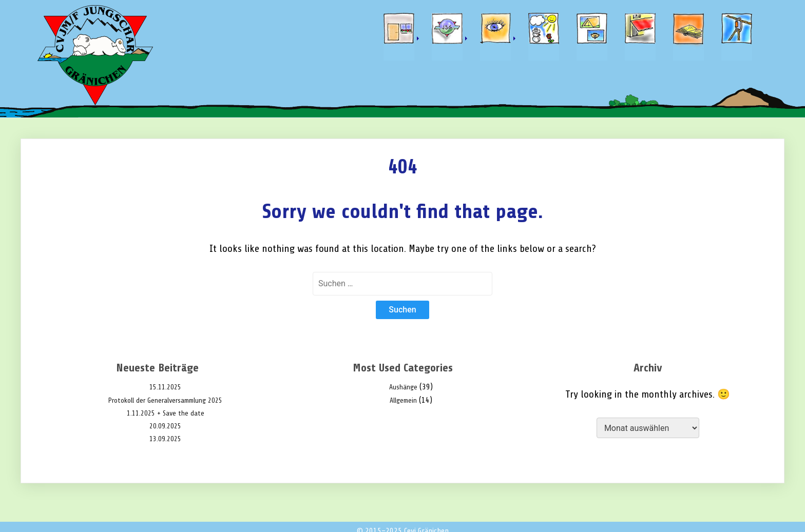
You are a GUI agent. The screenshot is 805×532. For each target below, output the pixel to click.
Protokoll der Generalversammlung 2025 (165, 400)
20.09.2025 (165, 426)
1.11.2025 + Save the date (166, 413)
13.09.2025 (165, 439)
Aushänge (403, 387)
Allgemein (403, 400)
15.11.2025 (165, 387)
